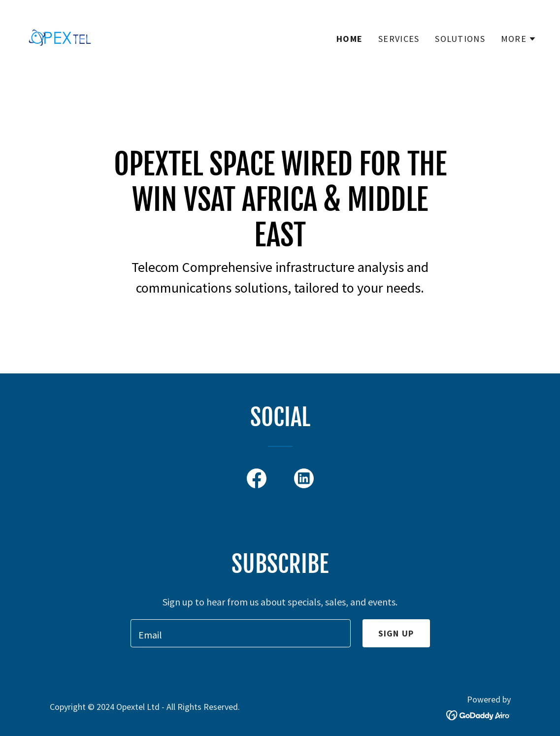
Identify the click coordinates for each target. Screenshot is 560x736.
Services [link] (399, 39)
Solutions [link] (460, 39)
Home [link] (349, 39)
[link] (60, 36)
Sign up (396, 633)
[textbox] (241, 633)
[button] (519, 39)
